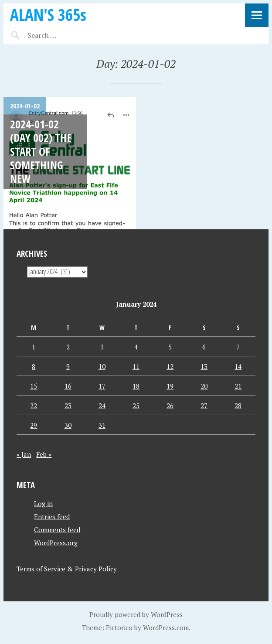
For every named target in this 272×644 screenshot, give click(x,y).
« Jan (24, 454)
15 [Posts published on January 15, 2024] (34, 386)
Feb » (44, 454)
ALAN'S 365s (48, 15)
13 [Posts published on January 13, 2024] (204, 366)
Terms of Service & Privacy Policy (67, 569)
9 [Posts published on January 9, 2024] (68, 366)
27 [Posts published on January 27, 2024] (204, 406)
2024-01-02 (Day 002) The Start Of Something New (41, 151)
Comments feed (57, 530)
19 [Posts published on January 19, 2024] (170, 386)
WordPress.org (56, 543)
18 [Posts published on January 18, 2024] (136, 386)
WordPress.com (166, 627)
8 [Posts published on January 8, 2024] (34, 366)
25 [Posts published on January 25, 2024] (136, 406)
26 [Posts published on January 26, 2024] (170, 406)
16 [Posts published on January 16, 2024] (68, 386)
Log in (43, 503)
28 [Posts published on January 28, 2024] (238, 406)
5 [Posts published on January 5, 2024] (170, 347)
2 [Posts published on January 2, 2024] (68, 347)
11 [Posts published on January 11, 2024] (136, 366)
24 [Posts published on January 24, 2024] (102, 406)
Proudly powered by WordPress (136, 614)
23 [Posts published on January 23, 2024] (68, 406)
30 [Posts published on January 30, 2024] (68, 425)
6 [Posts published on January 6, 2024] (204, 347)
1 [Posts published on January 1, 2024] (34, 347)
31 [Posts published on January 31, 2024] (102, 425)
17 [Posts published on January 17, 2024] (102, 386)
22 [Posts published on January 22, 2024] (34, 406)
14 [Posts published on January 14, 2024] (238, 366)
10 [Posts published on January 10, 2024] (102, 366)
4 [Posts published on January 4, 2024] (136, 347)
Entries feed (52, 517)
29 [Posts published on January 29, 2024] (34, 425)
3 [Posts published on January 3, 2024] (102, 347)
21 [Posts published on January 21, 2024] (238, 386)
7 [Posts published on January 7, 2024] (238, 347)
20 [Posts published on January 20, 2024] (204, 386)
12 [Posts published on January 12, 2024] (170, 366)
